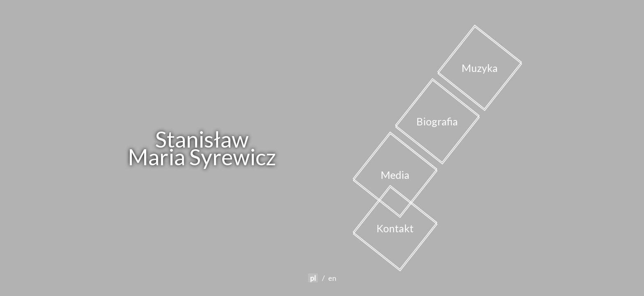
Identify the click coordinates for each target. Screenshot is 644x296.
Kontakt (395, 228)
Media (395, 175)
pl (313, 278)
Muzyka (480, 68)
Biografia (437, 121)
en (332, 278)
